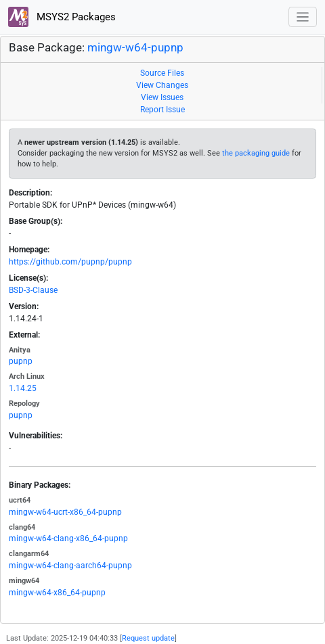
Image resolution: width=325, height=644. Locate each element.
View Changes (162, 85)
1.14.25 (23, 388)
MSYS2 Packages (62, 17)
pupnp (21, 361)
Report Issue (162, 110)
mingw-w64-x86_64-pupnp (57, 593)
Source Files (162, 73)
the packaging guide (256, 153)
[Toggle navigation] (303, 17)
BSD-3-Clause (33, 290)
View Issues (162, 97)
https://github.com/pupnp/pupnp (70, 262)
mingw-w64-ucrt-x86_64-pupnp (65, 512)
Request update (148, 638)
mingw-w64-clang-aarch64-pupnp (70, 566)
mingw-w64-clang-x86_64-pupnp (68, 538)
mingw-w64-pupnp (135, 47)
